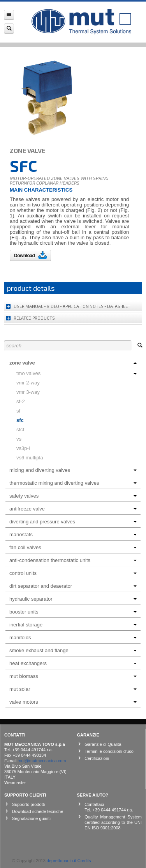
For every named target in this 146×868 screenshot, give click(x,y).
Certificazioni (97, 758)
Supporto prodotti (28, 804)
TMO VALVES (77, 373)
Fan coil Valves (73, 547)
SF (18, 411)
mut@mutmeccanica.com (42, 761)
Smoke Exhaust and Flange (73, 650)
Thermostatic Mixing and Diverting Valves (73, 483)
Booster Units (73, 612)
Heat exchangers (73, 663)
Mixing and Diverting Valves (73, 470)
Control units (73, 573)
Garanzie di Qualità (103, 744)
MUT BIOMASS (73, 676)
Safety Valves (73, 496)
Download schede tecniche (38, 811)
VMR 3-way (28, 392)
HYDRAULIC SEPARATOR (73, 599)
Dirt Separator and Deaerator (73, 586)
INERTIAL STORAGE (73, 625)
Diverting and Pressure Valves (73, 522)
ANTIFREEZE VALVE (73, 509)
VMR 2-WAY (28, 383)
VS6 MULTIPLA (30, 458)
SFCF (20, 430)
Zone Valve (73, 363)
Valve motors (73, 702)
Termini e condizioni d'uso (109, 751)
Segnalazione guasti (31, 818)
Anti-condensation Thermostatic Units (73, 560)
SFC (20, 420)
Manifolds (73, 638)
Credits (84, 861)
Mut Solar (73, 689)
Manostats (73, 534)
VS (19, 439)
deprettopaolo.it (62, 861)
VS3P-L (23, 448)
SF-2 (21, 401)
